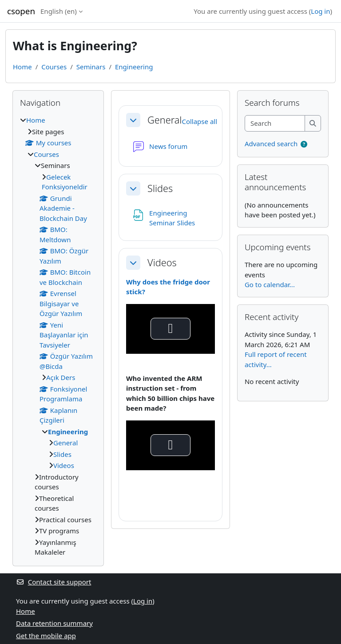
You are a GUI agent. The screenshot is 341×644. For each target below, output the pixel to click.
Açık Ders (61, 377)
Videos (162, 263)
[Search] (275, 123)
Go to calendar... (270, 284)
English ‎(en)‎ (59, 11)
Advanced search (271, 144)
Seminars (91, 67)
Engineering (134, 67)
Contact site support (54, 582)
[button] (133, 120)
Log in (320, 11)
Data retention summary (54, 623)
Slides (160, 188)
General (165, 120)
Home (22, 67)
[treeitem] (58, 336)
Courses (54, 67)
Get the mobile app (46, 636)
